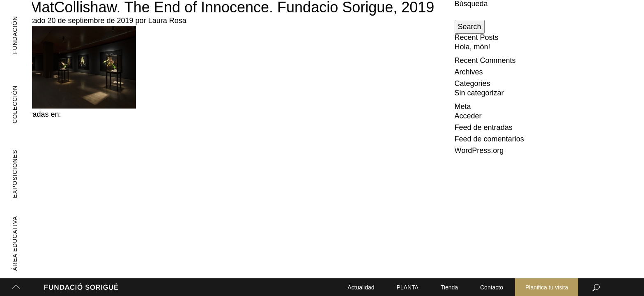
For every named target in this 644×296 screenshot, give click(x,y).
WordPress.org (479, 150)
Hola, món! (473, 47)
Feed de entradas (484, 127)
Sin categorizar (479, 93)
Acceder (468, 116)
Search (470, 27)
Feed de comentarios (489, 139)
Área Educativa (12, 244)
